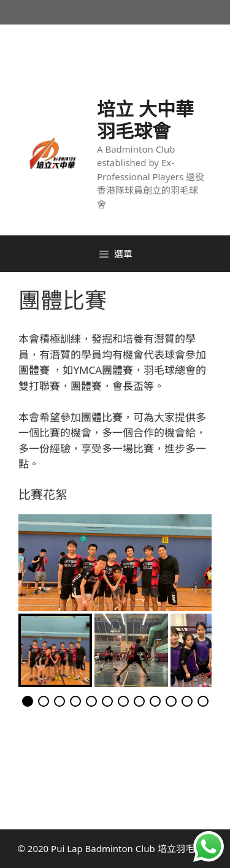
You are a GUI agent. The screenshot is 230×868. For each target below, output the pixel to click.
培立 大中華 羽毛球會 (145, 120)
